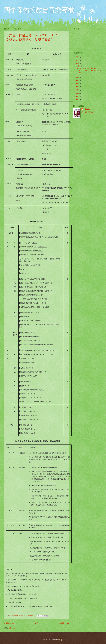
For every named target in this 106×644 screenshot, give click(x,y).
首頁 (36, 623)
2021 (77, 60)
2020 (77, 63)
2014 (77, 90)
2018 (77, 77)
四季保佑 (87, 109)
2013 (77, 93)
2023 (77, 57)
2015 (77, 87)
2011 (77, 100)
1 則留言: (31, 616)
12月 (79, 66)
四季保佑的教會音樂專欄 (39, 10)
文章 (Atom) (12, 628)
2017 (77, 80)
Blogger (61, 640)
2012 (77, 96)
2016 (77, 84)
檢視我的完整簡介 (87, 112)
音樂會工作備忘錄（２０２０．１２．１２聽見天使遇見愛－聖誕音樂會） (89, 70)
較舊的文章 (64, 623)
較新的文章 (9, 623)
